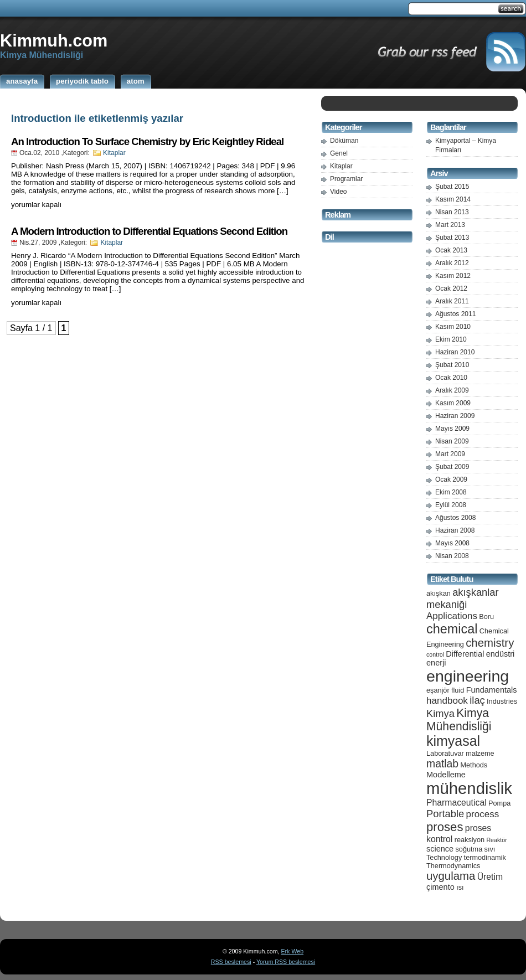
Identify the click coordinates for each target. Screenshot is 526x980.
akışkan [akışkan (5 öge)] (439, 593)
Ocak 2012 (451, 288)
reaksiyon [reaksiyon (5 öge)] (470, 840)
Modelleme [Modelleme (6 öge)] (446, 775)
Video (338, 192)
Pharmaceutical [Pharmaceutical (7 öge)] (457, 803)
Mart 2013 (450, 225)
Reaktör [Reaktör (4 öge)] (496, 840)
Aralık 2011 (452, 301)
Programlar (346, 179)
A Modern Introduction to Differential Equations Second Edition (149, 231)
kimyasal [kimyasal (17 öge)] (453, 741)
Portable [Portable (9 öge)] (445, 814)
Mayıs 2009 (452, 429)
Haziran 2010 (455, 352)
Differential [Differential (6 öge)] (465, 654)
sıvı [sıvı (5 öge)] (490, 849)
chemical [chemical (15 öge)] (452, 629)
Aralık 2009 (452, 390)
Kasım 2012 (453, 276)
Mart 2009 (450, 454)
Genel (339, 153)
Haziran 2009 (455, 416)
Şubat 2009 (452, 467)
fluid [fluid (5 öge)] (458, 690)
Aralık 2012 (452, 263)
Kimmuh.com (54, 40)
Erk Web (292, 951)
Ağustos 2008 (455, 518)
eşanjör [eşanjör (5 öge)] (438, 690)
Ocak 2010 (451, 378)
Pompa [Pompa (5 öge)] (499, 803)
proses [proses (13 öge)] (445, 827)
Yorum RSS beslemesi (286, 962)
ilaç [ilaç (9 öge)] (477, 700)
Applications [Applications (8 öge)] (452, 616)
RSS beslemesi (231, 962)
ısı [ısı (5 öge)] (460, 887)
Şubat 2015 (452, 187)
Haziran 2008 (455, 530)
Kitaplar (114, 153)
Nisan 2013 (452, 212)
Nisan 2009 (452, 441)
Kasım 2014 (453, 199)
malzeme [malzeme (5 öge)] (480, 753)
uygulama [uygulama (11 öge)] (451, 876)
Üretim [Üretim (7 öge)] (490, 877)
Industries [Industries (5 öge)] (502, 701)
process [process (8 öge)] (483, 814)
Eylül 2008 (451, 505)
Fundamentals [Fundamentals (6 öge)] (492, 690)
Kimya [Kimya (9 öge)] (440, 713)
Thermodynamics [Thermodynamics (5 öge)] (453, 866)
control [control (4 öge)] (435, 654)
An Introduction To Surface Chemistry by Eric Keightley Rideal (147, 141)
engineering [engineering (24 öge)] (468, 676)
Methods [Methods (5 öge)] (474, 765)
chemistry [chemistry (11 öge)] (490, 643)
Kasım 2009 (453, 403)
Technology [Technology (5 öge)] (444, 857)
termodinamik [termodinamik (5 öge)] (485, 857)
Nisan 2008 (452, 556)
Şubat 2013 (452, 238)
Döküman (344, 141)
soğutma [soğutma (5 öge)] (469, 849)
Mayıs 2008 (452, 543)
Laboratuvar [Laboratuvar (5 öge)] (445, 753)
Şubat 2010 (452, 365)
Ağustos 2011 (455, 314)
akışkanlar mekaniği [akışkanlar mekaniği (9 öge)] (463, 598)
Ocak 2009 (451, 479)
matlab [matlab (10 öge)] (442, 764)
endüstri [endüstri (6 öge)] (501, 654)
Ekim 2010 (451, 339)
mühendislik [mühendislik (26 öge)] (469, 788)
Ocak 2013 (451, 250)
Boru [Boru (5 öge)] (486, 617)
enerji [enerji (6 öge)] (436, 663)
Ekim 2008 (451, 492)
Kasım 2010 (453, 327)
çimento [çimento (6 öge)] (440, 887)
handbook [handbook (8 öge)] (447, 701)
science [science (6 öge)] (440, 849)
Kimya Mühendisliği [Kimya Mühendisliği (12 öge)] (459, 719)
